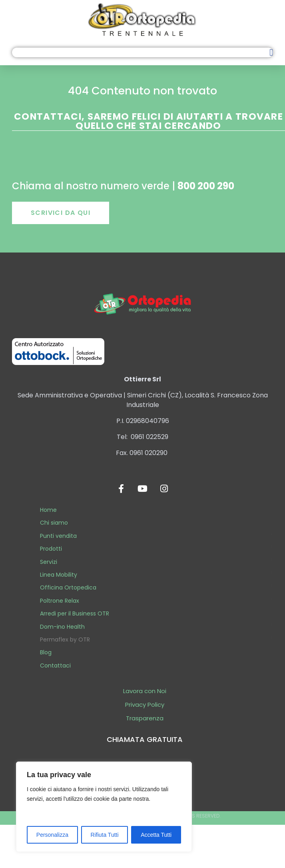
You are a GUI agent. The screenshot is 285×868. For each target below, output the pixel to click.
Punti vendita (58, 536)
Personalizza (52, 835)
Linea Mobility (59, 575)
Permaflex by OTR (65, 639)
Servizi (49, 562)
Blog (46, 652)
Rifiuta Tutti (105, 835)
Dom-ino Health (62, 627)
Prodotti (51, 549)
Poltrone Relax (60, 601)
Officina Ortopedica (68, 587)
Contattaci (55, 666)
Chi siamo (54, 523)
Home (48, 510)
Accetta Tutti (156, 835)
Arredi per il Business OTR (75, 613)
